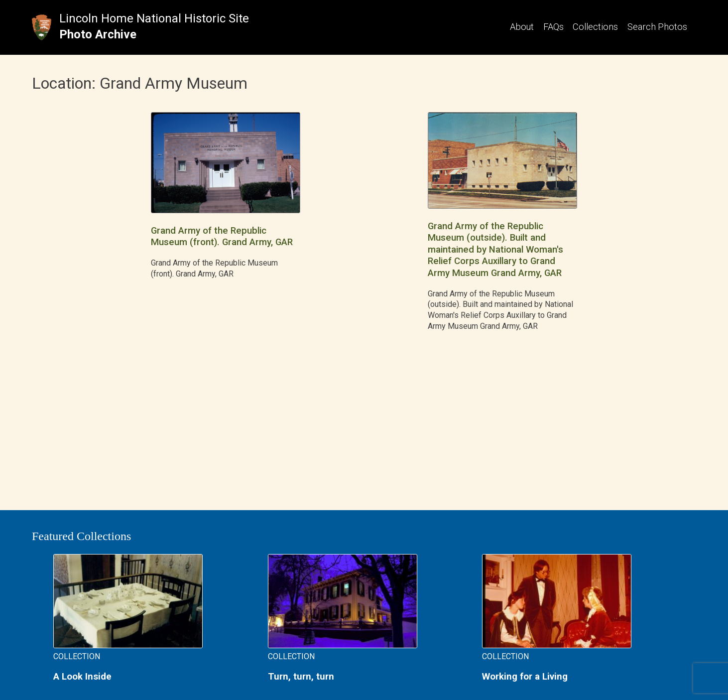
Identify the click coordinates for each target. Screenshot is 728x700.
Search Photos (657, 27)
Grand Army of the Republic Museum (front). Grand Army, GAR (222, 236)
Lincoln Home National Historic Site (154, 18)
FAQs (553, 27)
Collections (595, 27)
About (522, 27)
